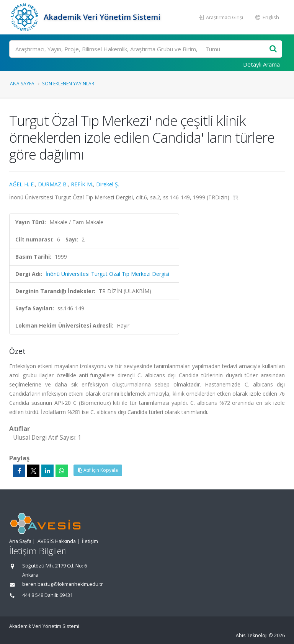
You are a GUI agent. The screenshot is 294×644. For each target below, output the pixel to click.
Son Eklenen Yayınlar (68, 83)
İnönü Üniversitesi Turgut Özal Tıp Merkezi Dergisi (107, 274)
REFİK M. (82, 184)
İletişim (90, 541)
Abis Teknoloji (252, 635)
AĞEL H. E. (22, 184)
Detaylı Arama (261, 64)
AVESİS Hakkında (57, 541)
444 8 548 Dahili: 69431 (47, 595)
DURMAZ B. (53, 184)
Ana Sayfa (22, 83)
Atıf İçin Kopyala (98, 470)
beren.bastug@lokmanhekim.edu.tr (63, 584)
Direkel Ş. (108, 184)
